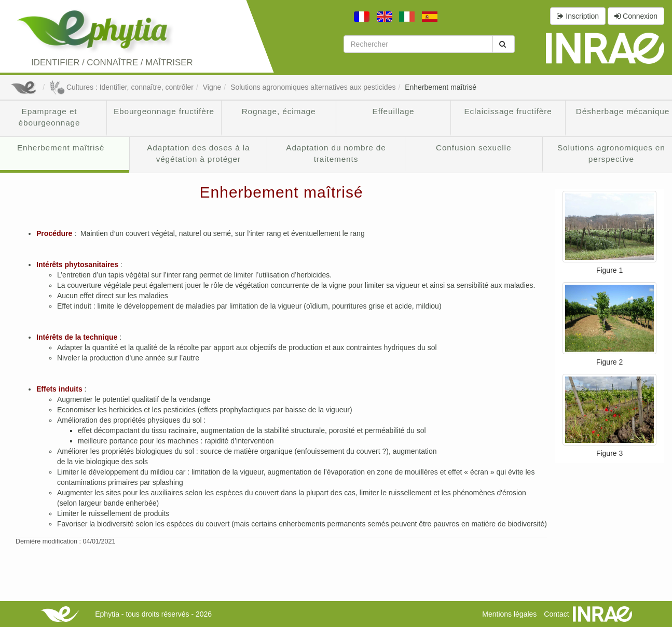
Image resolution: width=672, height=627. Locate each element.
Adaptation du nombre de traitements (336, 153)
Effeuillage (394, 111)
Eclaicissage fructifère (508, 111)
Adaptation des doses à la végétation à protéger (198, 153)
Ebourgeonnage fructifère (164, 111)
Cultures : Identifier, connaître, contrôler (121, 87)
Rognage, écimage (279, 111)
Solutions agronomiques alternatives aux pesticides (313, 87)
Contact (556, 614)
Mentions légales (509, 614)
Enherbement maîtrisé (441, 87)
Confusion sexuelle (474, 148)
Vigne (212, 87)
